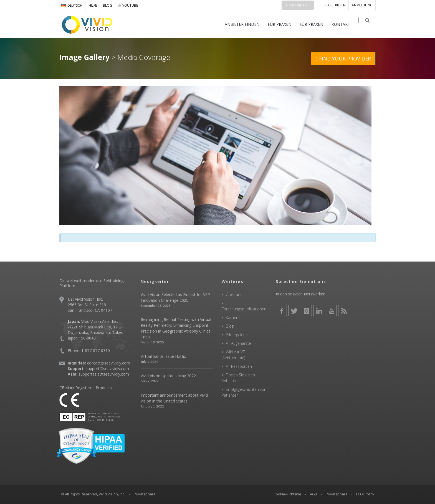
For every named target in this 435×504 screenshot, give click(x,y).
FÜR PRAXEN (282, 24)
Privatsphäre (337, 494)
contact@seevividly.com (109, 363)
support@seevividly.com (107, 368)
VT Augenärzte (238, 343)
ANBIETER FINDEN (245, 24)
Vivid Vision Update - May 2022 (168, 376)
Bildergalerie (237, 335)
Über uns (234, 294)
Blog (108, 5)
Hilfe (93, 5)
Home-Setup (298, 5)
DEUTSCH (72, 5)
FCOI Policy (365, 494)
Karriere (233, 317)
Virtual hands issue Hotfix (163, 356)
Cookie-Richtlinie (287, 494)
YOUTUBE (128, 5)
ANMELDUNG (362, 5)
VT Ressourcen (239, 366)
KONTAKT (344, 24)
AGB (313, 494)
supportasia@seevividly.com (104, 374)
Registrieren (335, 5)
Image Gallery (84, 57)
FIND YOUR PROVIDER (343, 59)
